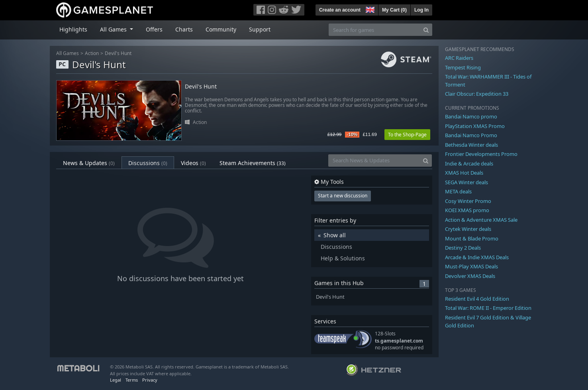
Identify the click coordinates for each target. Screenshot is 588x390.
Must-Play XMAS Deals (471, 266)
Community (221, 29)
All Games (68, 53)
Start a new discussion (343, 196)
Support (260, 29)
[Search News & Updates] (374, 161)
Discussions (148, 163)
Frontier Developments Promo (481, 154)
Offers (154, 29)
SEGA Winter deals (466, 182)
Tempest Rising (463, 67)
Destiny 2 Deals (463, 248)
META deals (458, 191)
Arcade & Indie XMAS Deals (477, 257)
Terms (132, 380)
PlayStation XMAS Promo (475, 126)
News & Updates (89, 163)
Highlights (73, 29)
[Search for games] (374, 30)
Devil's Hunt (118, 53)
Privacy (150, 380)
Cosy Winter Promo (468, 201)
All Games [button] (114, 29)
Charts (184, 29)
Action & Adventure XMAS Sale (481, 220)
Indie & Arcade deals (469, 163)
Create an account (340, 10)
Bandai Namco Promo (471, 135)
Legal (116, 380)
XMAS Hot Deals (464, 173)
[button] (369, 9)
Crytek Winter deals (468, 229)
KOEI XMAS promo (467, 210)
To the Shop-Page (407, 135)
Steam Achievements (253, 163)
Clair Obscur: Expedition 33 (477, 94)
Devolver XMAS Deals (470, 276)
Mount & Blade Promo (472, 238)
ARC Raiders (459, 58)
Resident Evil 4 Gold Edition (477, 299)
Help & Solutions (343, 258)
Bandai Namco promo (471, 116)
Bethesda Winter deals (471, 145)
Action (92, 53)
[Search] (426, 30)
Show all (335, 235)
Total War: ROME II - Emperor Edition (488, 308)
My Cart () (394, 10)
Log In (421, 10)
